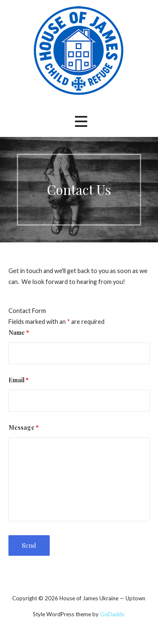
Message (24, 427)
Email (19, 380)
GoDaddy (112, 614)
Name (19, 332)
